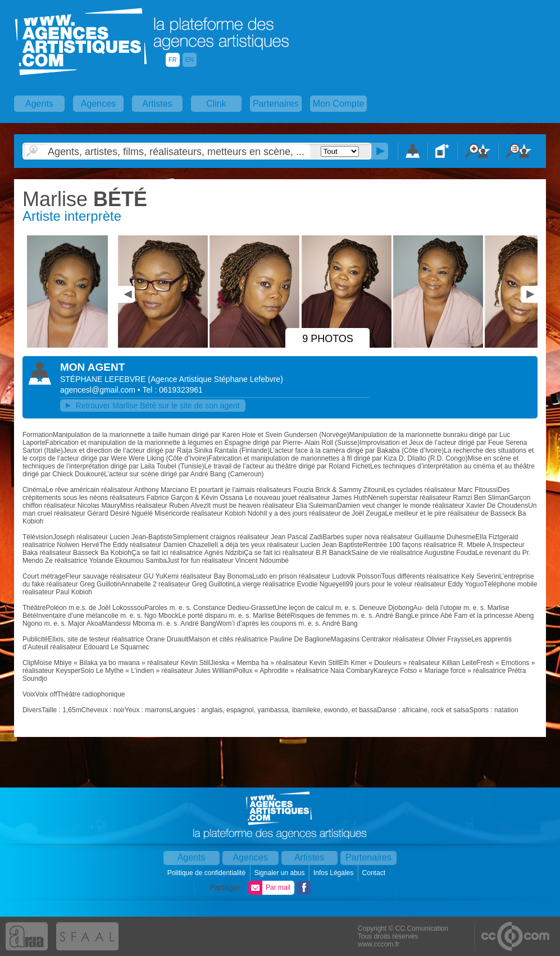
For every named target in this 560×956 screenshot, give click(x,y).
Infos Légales (334, 873)
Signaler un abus (280, 873)
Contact (375, 873)
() (215, 379)
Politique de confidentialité (208, 873)
